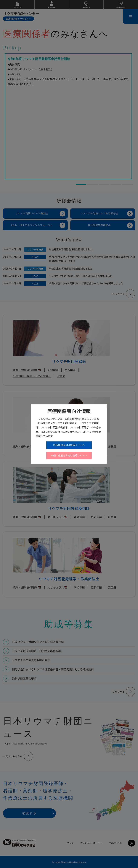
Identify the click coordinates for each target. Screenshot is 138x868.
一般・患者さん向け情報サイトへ (69, 455)
